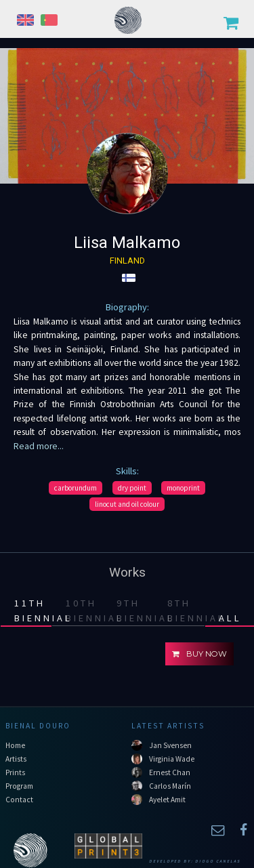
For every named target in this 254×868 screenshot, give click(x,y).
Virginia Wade (172, 759)
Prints (15, 772)
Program (19, 786)
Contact (19, 800)
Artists (16, 759)
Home (15, 745)
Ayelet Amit (167, 800)
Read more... (39, 446)
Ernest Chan (170, 772)
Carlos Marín (170, 786)
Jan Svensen (170, 745)
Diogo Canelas (218, 861)
